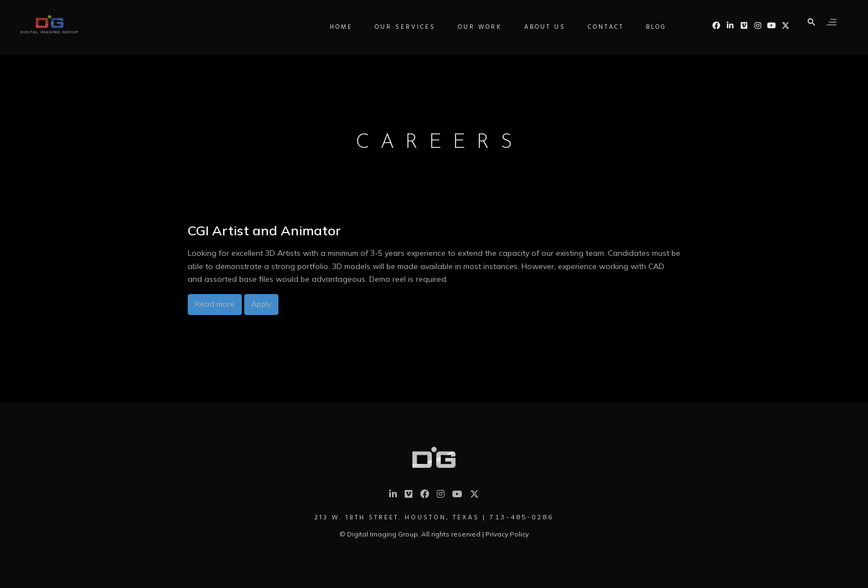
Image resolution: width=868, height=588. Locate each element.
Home (344, 71)
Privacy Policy (507, 534)
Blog (659, 71)
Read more (215, 304)
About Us (548, 71)
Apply (261, 304)
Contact (609, 71)
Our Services (408, 71)
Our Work (483, 71)
